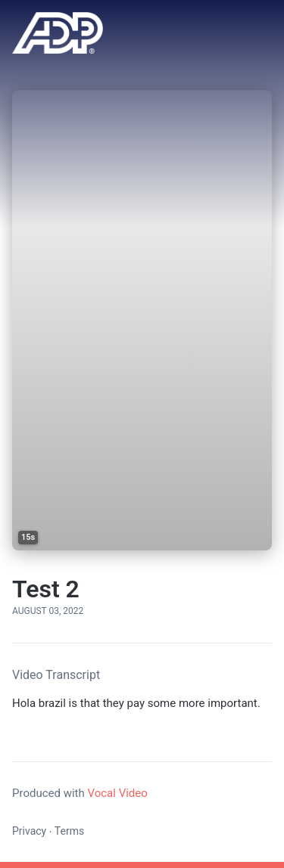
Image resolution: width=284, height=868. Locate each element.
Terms (69, 831)
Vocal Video (117, 793)
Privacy (29, 831)
